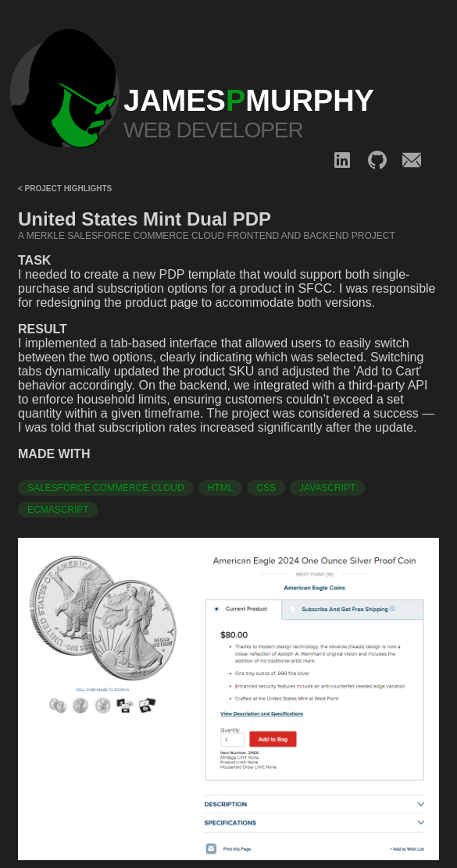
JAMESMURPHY (249, 101)
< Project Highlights (65, 189)
